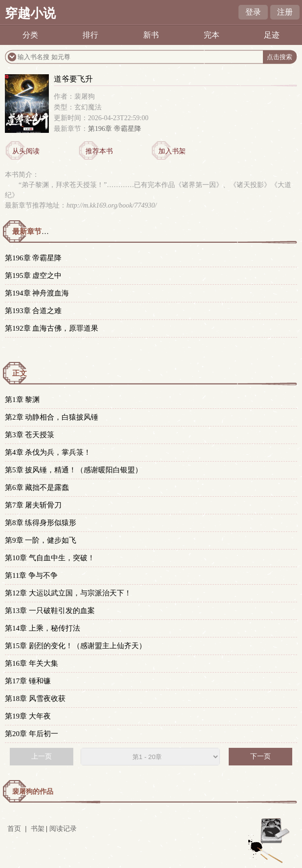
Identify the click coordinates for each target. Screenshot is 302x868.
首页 (14, 829)
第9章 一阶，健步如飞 (41, 540)
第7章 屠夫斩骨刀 (33, 505)
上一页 (42, 756)
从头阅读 (26, 151)
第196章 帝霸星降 (115, 129)
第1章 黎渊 (22, 400)
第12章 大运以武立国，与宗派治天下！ (68, 593)
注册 (285, 12)
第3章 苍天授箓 (30, 435)
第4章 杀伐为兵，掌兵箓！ (48, 452)
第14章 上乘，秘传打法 (43, 628)
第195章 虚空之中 (33, 275)
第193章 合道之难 (33, 311)
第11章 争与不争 (31, 575)
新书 (151, 35)
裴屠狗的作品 (33, 792)
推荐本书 (99, 151)
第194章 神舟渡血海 (37, 293)
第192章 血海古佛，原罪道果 (52, 328)
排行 (90, 35)
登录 (253, 12)
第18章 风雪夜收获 (35, 699)
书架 (38, 829)
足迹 (272, 35)
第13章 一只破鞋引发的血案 (50, 611)
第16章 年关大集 (32, 663)
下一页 (260, 756)
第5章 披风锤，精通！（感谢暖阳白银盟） (74, 470)
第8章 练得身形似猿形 (41, 523)
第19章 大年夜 (28, 716)
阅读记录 (63, 829)
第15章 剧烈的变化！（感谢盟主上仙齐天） (75, 646)
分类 (30, 35)
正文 (20, 373)
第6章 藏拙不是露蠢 (37, 487)
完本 (212, 35)
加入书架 (172, 151)
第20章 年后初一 (32, 734)
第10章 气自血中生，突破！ (50, 558)
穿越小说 (30, 13)
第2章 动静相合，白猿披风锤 (52, 417)
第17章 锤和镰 (28, 681)
